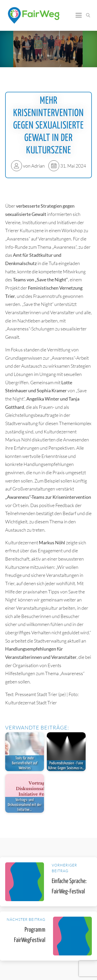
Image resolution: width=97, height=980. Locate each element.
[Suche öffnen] (88, 15)
